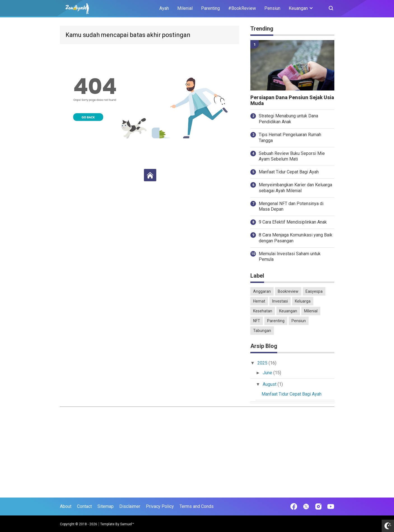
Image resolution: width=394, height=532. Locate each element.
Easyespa (314, 291)
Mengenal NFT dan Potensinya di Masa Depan (291, 206)
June (268, 372)
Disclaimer (130, 506)
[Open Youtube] (331, 507)
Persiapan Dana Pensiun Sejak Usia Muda (292, 100)
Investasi (280, 301)
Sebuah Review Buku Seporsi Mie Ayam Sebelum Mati (292, 156)
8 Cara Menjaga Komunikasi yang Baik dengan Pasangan (296, 238)
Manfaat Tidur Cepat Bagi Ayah (289, 172)
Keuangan (288, 311)
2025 (263, 363)
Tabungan (262, 331)
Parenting (210, 8)
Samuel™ (127, 524)
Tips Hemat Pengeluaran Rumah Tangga (290, 138)
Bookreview (288, 291)
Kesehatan (263, 311)
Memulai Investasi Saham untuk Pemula (290, 256)
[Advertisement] (197, 449)
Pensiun (272, 8)
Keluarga (303, 301)
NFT (257, 321)
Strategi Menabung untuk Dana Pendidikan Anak (288, 119)
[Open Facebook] (294, 507)
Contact (84, 506)
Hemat (259, 301)
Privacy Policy (160, 506)
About (66, 506)
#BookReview (242, 8)
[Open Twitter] (306, 507)
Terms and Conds (197, 506)
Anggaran (262, 291)
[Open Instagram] (318, 507)
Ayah (164, 8)
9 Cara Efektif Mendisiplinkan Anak (293, 222)
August (270, 384)
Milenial (185, 8)
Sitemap (106, 506)
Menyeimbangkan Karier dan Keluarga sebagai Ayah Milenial (295, 188)
